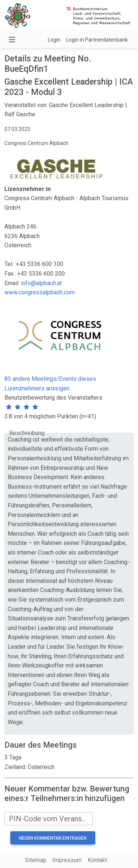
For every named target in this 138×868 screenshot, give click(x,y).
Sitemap (36, 860)
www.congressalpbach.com (40, 292)
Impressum (67, 860)
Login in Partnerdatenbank (97, 40)
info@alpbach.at (41, 283)
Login (54, 40)
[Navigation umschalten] (12, 40)
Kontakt (97, 860)
